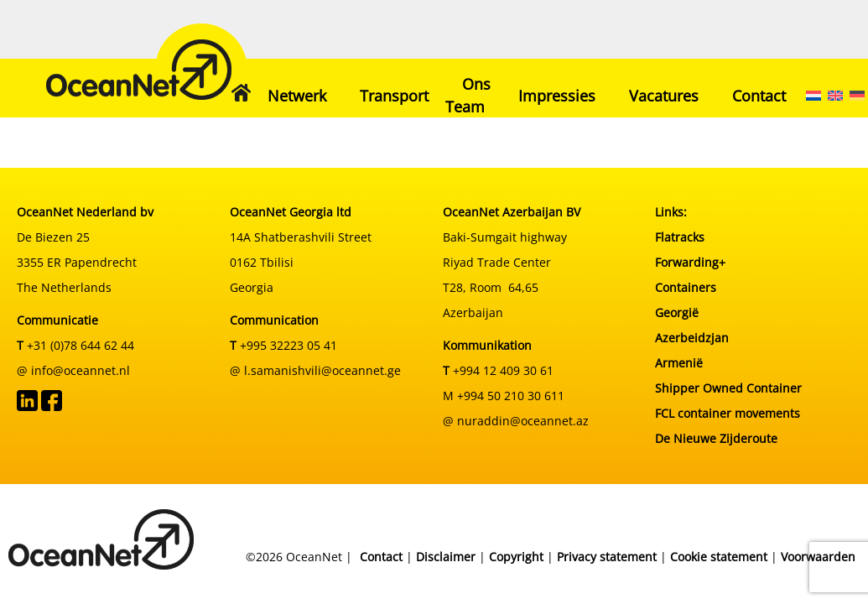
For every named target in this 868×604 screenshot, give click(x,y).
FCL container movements (728, 413)
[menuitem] (813, 96)
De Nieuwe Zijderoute (716, 438)
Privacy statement (607, 557)
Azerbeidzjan (692, 338)
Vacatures (664, 96)
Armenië (679, 363)
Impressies (557, 96)
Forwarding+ (690, 262)
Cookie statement (719, 557)
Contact (759, 96)
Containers (686, 287)
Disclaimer (446, 557)
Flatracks (680, 237)
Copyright (516, 557)
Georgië (677, 312)
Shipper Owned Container (728, 388)
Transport (394, 96)
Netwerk (297, 96)
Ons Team (468, 95)
